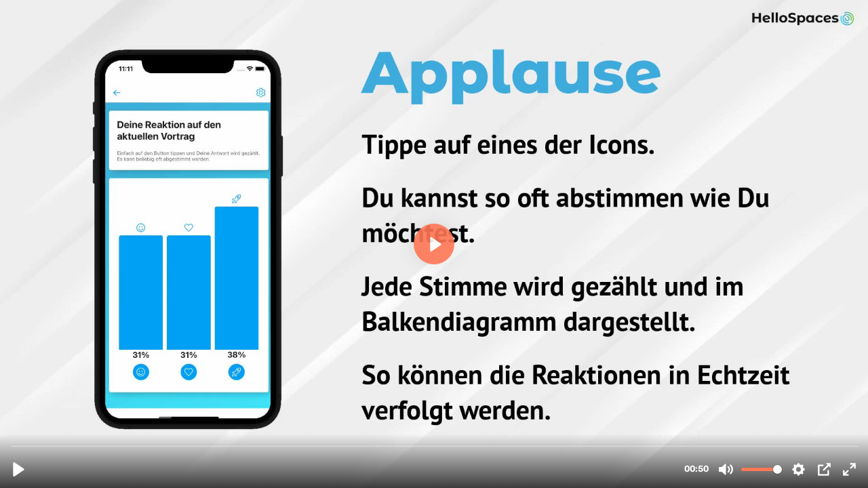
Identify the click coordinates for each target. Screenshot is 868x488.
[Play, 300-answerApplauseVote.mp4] (19, 469)
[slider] (435, 446)
